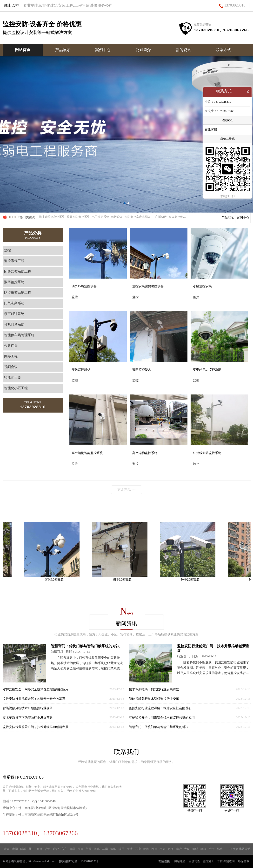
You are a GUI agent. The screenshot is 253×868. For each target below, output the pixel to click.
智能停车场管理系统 (19, 335)
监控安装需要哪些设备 (148, 286)
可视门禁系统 (14, 324)
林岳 (220, 849)
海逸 (97, 849)
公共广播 (11, 346)
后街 (212, 849)
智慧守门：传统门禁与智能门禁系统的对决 (85, 646)
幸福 (203, 849)
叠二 (31, 849)
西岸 (154, 849)
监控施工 (208, 861)
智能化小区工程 (16, 388)
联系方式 (223, 50)
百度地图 (194, 861)
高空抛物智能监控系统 (87, 453)
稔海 (146, 849)
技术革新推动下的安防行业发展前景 (28, 718)
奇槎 (72, 849)
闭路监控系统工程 (18, 271)
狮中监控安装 (193, 579)
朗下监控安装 (126, 579)
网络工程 (11, 356)
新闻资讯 (183, 50)
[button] (125, 203)
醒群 (23, 849)
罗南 (80, 849)
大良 (187, 849)
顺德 (40, 849)
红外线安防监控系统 (207, 453)
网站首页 (23, 50)
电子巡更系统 (100, 217)
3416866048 (48, 801)
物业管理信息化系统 (52, 217)
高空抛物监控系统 (145, 453)
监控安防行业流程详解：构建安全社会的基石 (34, 699)
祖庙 (162, 849)
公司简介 (143, 50)
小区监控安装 (202, 286)
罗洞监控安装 (58, 579)
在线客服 (211, 130)
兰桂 (89, 849)
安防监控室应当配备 (138, 217)
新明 (195, 849)
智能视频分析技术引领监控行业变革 (28, 708)
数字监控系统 (14, 282)
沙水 (48, 849)
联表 (7, 849)
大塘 (130, 849)
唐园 (15, 849)
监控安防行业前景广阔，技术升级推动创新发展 (36, 727)
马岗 (105, 849)
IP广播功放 (160, 217)
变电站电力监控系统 (207, 370)
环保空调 (244, 861)
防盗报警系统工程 (18, 293)
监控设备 (117, 217)
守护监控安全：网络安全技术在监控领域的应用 (36, 689)
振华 (113, 849)
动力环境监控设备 (84, 286)
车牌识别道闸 (226, 861)
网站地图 (180, 861)
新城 (228, 849)
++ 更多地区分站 (240, 849)
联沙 (56, 849)
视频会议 (11, 367)
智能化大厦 (13, 377)
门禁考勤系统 (14, 303)
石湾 (138, 849)
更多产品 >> (126, 490)
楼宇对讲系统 (14, 314)
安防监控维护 (81, 370)
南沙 (179, 849)
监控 (7, 250)
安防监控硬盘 (142, 370)
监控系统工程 (14, 261)
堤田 (121, 849)
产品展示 (63, 50)
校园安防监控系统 (78, 217)
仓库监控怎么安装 (180, 217)
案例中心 (103, 50)
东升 (64, 849)
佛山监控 (12, 5)
